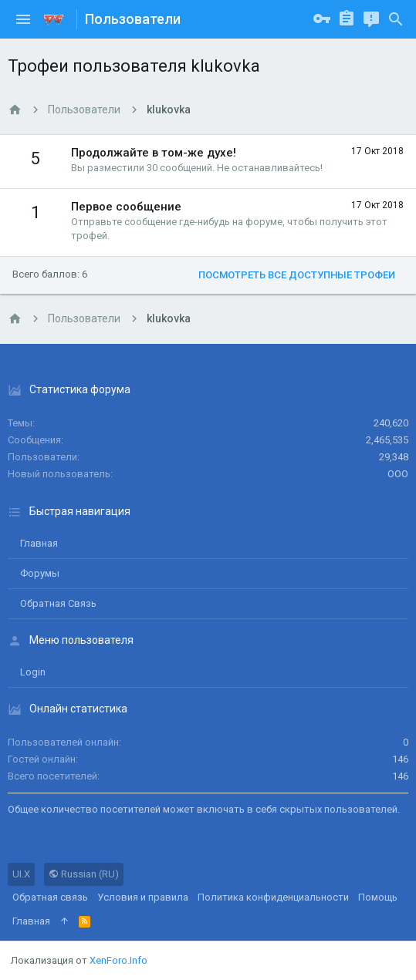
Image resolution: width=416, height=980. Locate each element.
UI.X (21, 874)
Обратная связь (58, 603)
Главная (39, 543)
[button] (23, 19)
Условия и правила (143, 897)
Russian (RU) (84, 874)
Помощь (378, 897)
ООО (398, 474)
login (33, 672)
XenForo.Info (118, 960)
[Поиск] (396, 19)
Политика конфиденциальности (273, 897)
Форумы (40, 573)
